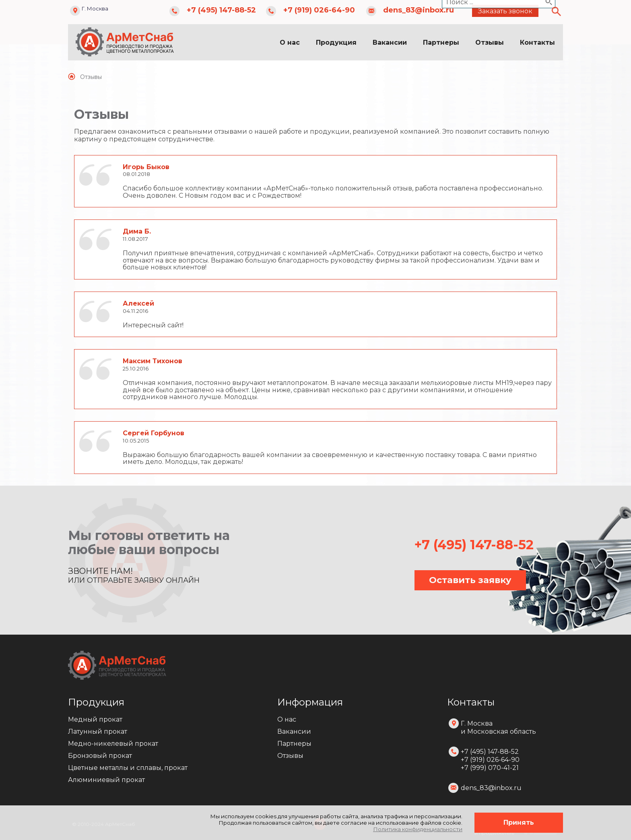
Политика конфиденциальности (418, 829)
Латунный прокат (98, 731)
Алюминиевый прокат (106, 780)
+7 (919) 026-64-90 (319, 10)
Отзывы (490, 42)
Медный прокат (95, 719)
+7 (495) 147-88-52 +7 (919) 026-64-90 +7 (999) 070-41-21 (490, 760)
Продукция (336, 42)
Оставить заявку (470, 580)
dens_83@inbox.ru (419, 10)
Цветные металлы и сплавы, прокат (128, 768)
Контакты (537, 42)
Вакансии (390, 42)
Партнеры (441, 42)
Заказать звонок (505, 11)
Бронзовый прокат (100, 756)
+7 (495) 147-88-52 (221, 10)
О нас (290, 42)
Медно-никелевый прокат (113, 744)
